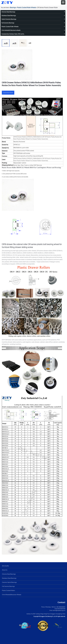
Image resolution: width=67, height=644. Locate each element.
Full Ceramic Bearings (8, 23)
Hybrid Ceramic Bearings (9, 19)
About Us (5, 570)
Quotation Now (8, 93)
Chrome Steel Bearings (8, 12)
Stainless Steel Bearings (9, 16)
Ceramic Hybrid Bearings (9, 582)
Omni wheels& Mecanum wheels (11, 30)
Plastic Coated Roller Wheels (26, 8)
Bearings (13, 8)
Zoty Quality (5, 566)
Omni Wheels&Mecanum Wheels (12, 595)
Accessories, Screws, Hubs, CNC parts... (13, 34)
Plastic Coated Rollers (8, 591)
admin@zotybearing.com (59, 610)
